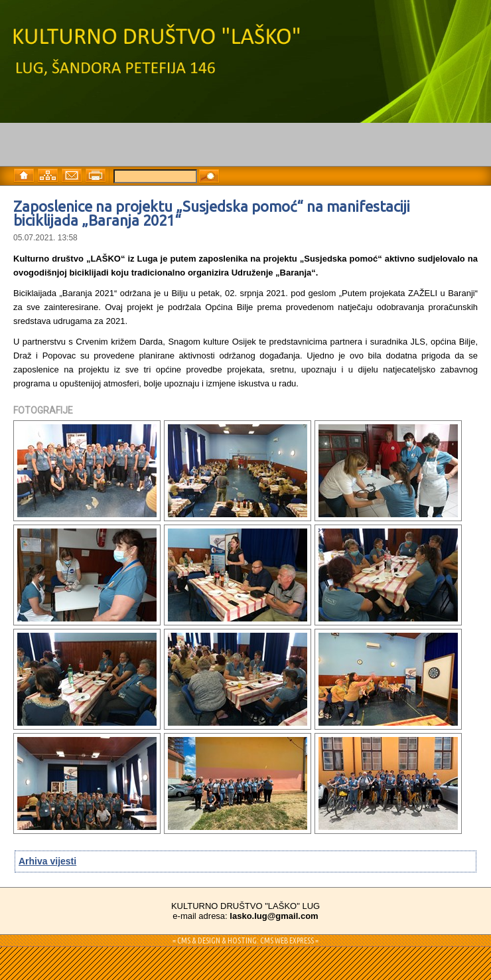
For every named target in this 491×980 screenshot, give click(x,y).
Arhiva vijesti (47, 861)
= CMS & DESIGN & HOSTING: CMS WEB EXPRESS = (245, 940)
